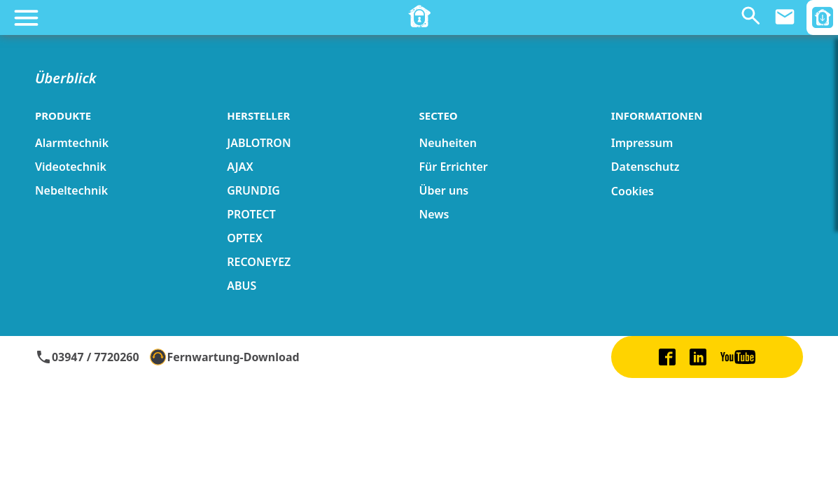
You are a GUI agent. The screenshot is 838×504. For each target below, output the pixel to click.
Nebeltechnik (71, 190)
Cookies (633, 191)
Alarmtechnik (72, 143)
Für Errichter (454, 167)
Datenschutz (645, 167)
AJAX (240, 167)
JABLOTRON (259, 143)
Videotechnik (71, 167)
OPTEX (245, 238)
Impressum (642, 143)
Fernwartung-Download (225, 357)
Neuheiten (448, 143)
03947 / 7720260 (87, 357)
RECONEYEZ (259, 262)
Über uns (444, 190)
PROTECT (251, 214)
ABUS (242, 286)
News (434, 214)
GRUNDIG (253, 190)
